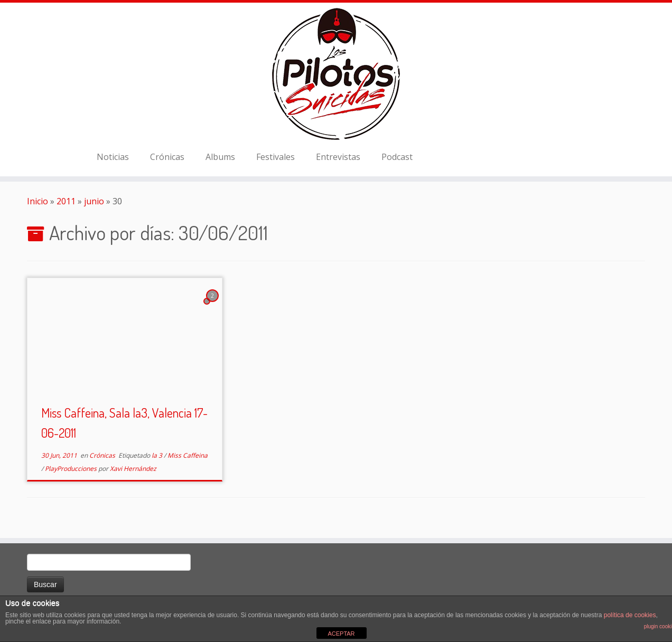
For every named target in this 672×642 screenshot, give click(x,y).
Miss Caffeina (188, 455)
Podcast (397, 157)
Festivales (276, 157)
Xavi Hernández (133, 469)
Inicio (38, 201)
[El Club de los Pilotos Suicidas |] (336, 74)
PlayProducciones (72, 469)
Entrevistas (338, 157)
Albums (220, 157)
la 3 (158, 455)
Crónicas (167, 157)
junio (94, 201)
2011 (66, 201)
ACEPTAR (341, 634)
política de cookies (630, 615)
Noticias (113, 157)
